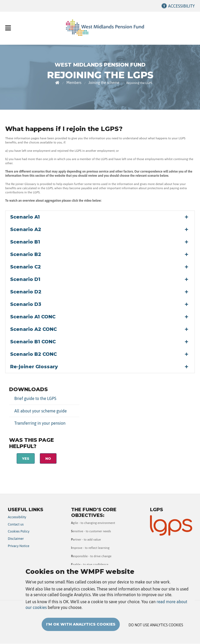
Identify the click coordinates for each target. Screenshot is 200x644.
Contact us (16, 524)
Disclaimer (16, 539)
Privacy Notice (19, 546)
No (48, 458)
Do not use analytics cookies (156, 632)
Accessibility (181, 6)
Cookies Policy (19, 531)
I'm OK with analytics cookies (81, 631)
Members (74, 83)
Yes (26, 458)
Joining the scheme (104, 83)
